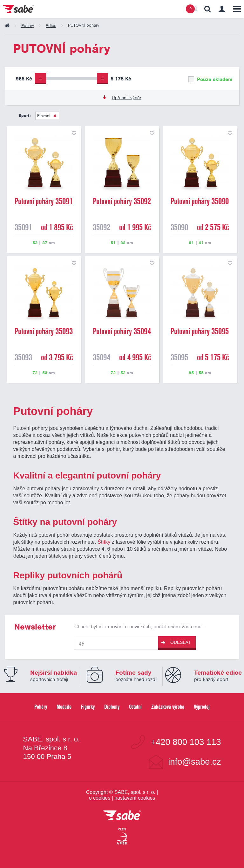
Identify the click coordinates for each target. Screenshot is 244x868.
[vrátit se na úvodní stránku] (122, 816)
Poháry (41, 707)
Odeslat (176, 642)
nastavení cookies (135, 798)
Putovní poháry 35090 (200, 201)
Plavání (44, 116)
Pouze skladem (210, 79)
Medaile (64, 707)
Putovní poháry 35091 (44, 201)
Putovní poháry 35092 (122, 201)
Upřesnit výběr (122, 98)
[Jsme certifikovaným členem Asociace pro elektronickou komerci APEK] (122, 837)
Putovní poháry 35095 (200, 331)
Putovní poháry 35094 (122, 331)
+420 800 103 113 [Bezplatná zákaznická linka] (186, 742)
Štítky (104, 542)
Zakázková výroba (168, 707)
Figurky (88, 707)
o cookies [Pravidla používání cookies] (100, 798)
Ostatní (135, 707)
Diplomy (112, 707)
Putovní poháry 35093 (44, 331)
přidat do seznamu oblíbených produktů (74, 133)
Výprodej (202, 707)
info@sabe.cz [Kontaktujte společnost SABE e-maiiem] (194, 762)
